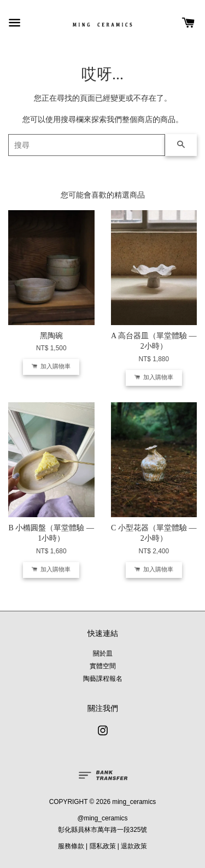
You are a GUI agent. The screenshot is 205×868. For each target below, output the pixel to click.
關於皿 (103, 653)
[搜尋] (87, 145)
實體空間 (103, 666)
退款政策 (134, 846)
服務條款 (71, 846)
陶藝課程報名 (103, 679)
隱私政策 (103, 846)
